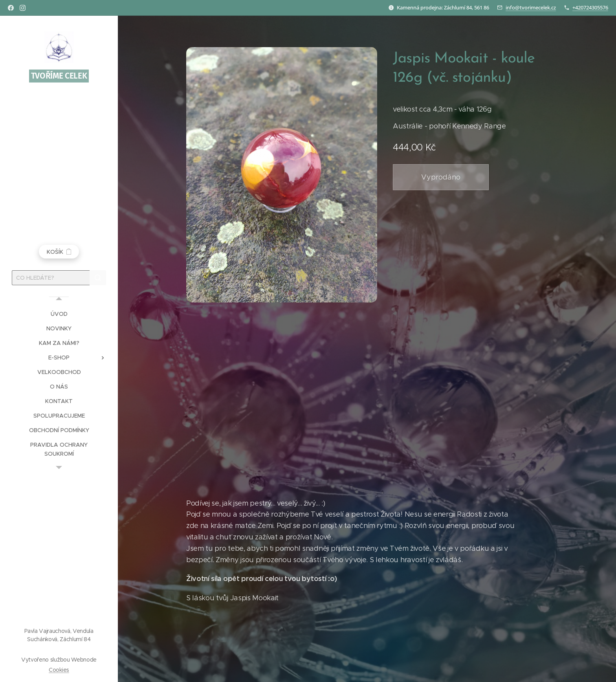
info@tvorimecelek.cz (531, 7)
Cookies (59, 670)
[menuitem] (59, 314)
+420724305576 (590, 7)
